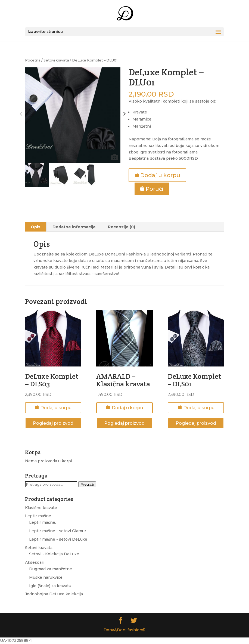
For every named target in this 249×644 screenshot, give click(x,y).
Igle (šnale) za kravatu (50, 586)
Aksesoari (35, 562)
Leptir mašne (38, 516)
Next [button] (124, 115)
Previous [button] (21, 115)
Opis (35, 227)
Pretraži (87, 484)
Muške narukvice (46, 577)
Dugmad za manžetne (51, 569)
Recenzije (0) (122, 227)
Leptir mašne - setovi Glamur (58, 531)
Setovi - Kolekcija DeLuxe (54, 554)
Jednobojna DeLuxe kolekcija (54, 594)
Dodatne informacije (74, 227)
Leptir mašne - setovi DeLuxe (58, 539)
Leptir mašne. (43, 522)
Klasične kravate (41, 508)
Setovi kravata (56, 60)
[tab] (36, 227)
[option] (73, 115)
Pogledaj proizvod (53, 423)
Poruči (152, 189)
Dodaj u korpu (157, 175)
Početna (33, 60)
